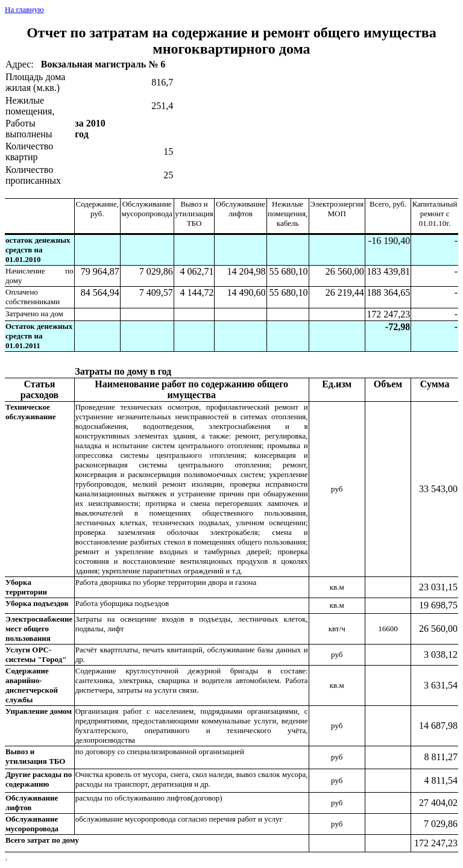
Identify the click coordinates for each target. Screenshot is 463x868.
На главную (24, 9)
